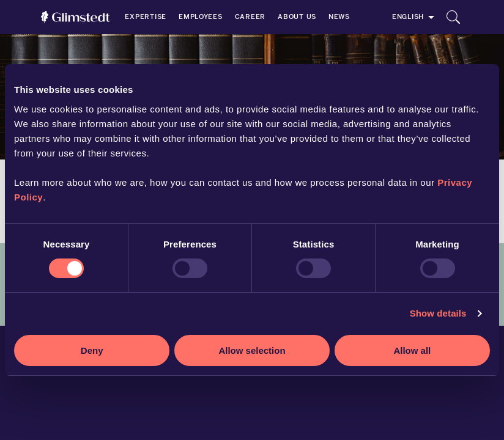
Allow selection (252, 350)
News (339, 16)
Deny (92, 350)
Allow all (412, 350)
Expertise (146, 16)
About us (297, 16)
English (408, 16)
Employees (201, 16)
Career (250, 16)
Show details (438, 313)
